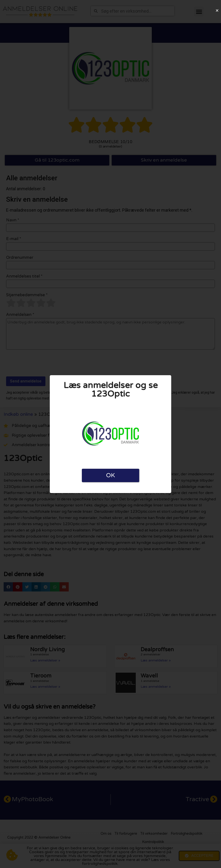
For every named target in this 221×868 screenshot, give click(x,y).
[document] (110, 434)
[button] (217, 10)
